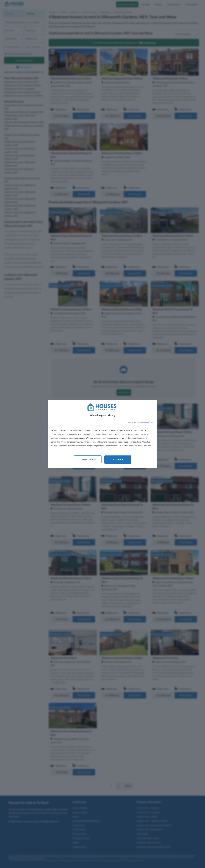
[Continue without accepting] (140, 422)
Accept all (118, 460)
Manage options (88, 460)
